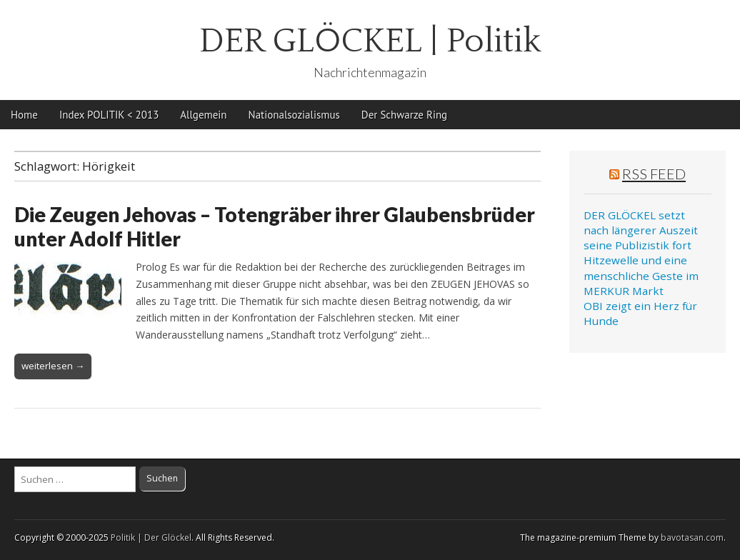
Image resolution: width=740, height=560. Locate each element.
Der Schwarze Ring (404, 115)
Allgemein (203, 115)
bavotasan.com (692, 537)
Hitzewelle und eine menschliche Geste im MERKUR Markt (641, 275)
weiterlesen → (53, 366)
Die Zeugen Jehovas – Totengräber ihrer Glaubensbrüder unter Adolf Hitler (275, 226)
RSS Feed (654, 174)
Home (24, 115)
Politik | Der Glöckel (151, 537)
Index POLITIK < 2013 (109, 115)
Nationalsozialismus (294, 115)
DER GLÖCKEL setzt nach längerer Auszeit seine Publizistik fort (641, 230)
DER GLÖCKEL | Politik (370, 41)
